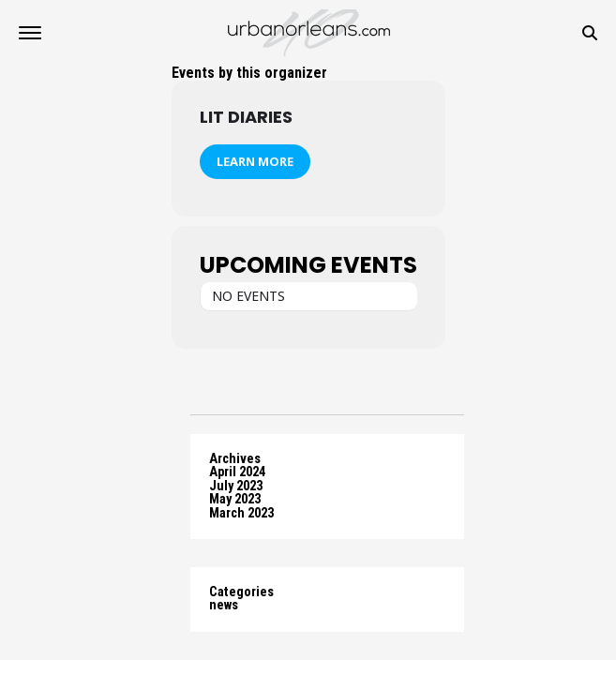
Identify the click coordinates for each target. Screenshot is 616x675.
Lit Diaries (246, 117)
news (224, 605)
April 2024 (237, 472)
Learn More (255, 161)
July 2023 (236, 486)
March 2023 (241, 513)
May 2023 (235, 499)
